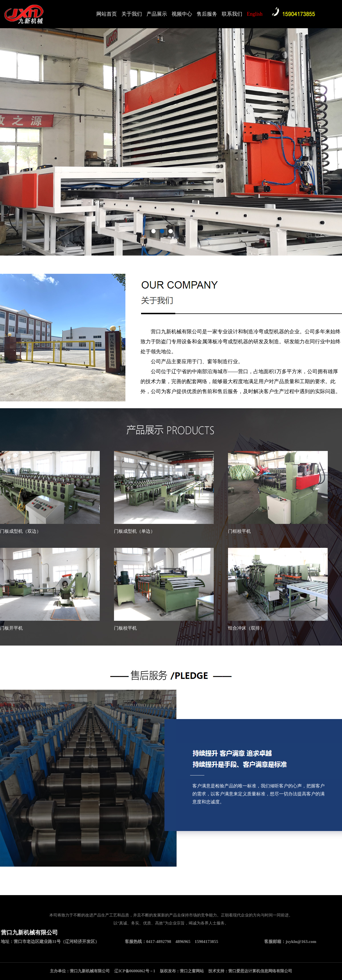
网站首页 (107, 14)
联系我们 (232, 14)
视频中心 (182, 14)
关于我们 (132, 14)
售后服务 (207, 14)
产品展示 (157, 14)
